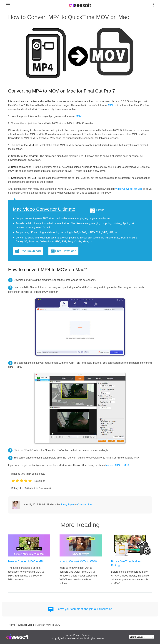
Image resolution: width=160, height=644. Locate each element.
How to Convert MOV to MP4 (26, 561)
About (69, 635)
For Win (100, 210)
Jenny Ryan (67, 505)
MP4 (111, 105)
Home (12, 625)
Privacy (77, 635)
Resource (86, 635)
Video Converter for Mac (129, 189)
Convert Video (85, 505)
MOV (79, 116)
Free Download (30, 251)
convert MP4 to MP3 (118, 465)
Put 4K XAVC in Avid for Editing (126, 563)
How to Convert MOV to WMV (78, 561)
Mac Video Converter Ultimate (44, 209)
